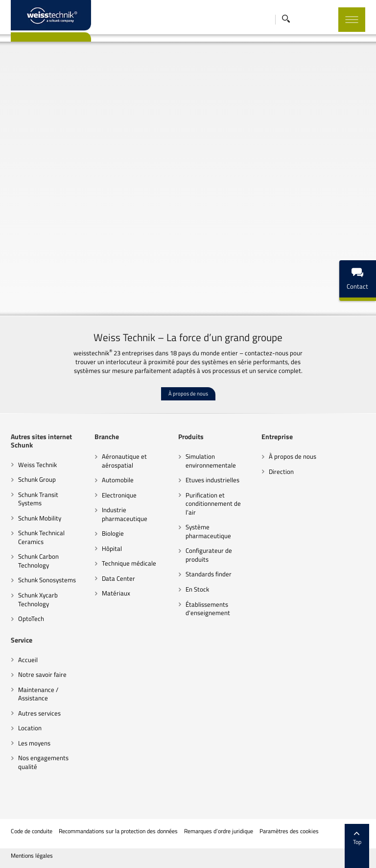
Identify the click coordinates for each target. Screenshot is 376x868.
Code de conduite (32, 831)
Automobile (118, 480)
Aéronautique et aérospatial (124, 461)
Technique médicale (129, 563)
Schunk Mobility (40, 518)
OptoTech (31, 619)
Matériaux (116, 593)
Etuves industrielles (212, 480)
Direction (281, 471)
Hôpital (112, 548)
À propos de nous (188, 394)
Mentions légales (32, 856)
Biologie (113, 533)
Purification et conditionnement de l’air (213, 504)
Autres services (39, 713)
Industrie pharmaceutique (125, 514)
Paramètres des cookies (289, 831)
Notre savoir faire (42, 674)
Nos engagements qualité (43, 762)
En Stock (197, 589)
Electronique (119, 495)
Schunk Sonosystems (47, 580)
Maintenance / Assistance (38, 694)
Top (357, 839)
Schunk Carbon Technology (38, 561)
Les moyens (34, 743)
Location (30, 728)
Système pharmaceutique (208, 531)
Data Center (118, 578)
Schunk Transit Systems (38, 499)
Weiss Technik (37, 465)
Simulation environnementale (211, 461)
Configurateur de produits (209, 555)
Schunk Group (37, 479)
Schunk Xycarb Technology (38, 599)
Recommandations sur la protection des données (118, 831)
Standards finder (209, 574)
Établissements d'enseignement (208, 609)
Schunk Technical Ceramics (41, 537)
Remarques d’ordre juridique (219, 831)
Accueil (28, 660)
